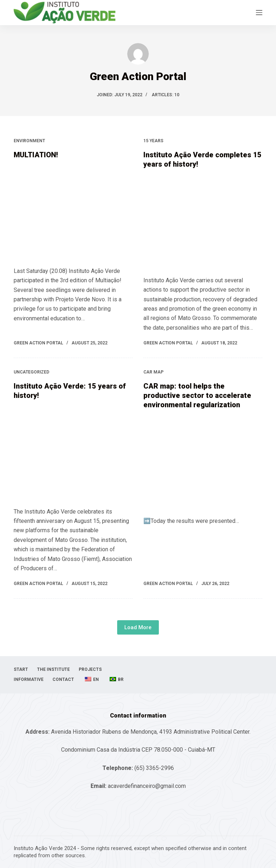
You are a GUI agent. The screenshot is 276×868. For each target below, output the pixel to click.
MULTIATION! (36, 155)
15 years (153, 141)
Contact (63, 679)
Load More (138, 627)
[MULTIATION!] (73, 211)
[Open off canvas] (259, 13)
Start (21, 669)
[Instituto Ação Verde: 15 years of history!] (73, 452)
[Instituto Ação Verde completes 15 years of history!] (203, 221)
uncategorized (31, 372)
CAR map (153, 372)
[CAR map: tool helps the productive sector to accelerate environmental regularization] (203, 461)
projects (90, 669)
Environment (29, 141)
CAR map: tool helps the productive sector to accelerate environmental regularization (197, 395)
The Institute (53, 669)
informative (29, 679)
